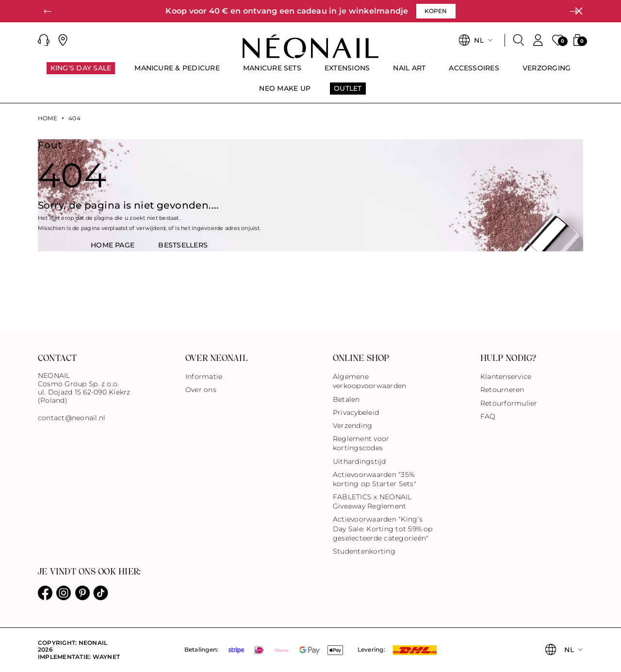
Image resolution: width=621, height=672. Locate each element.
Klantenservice (506, 377)
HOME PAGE (113, 245)
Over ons (201, 390)
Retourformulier (509, 403)
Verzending (352, 426)
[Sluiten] (579, 11)
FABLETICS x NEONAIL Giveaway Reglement (372, 501)
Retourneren (502, 390)
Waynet (106, 657)
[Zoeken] (519, 40)
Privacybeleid (356, 412)
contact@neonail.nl (72, 418)
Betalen (346, 399)
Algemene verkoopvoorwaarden (369, 381)
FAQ (488, 416)
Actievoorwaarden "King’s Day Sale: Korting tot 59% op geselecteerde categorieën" (383, 528)
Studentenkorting (364, 551)
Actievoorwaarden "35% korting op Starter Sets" (375, 479)
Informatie (204, 377)
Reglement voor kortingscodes (361, 443)
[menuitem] (81, 72)
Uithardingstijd (360, 461)
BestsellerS (183, 245)
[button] (48, 11)
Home (48, 118)
